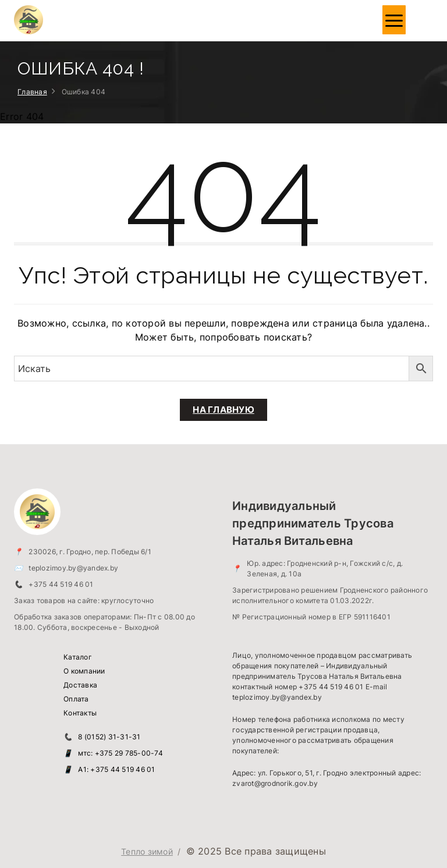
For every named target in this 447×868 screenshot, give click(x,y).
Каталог (78, 657)
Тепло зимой (147, 851)
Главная (32, 92)
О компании (84, 671)
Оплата (76, 699)
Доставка (80, 685)
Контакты (80, 713)
